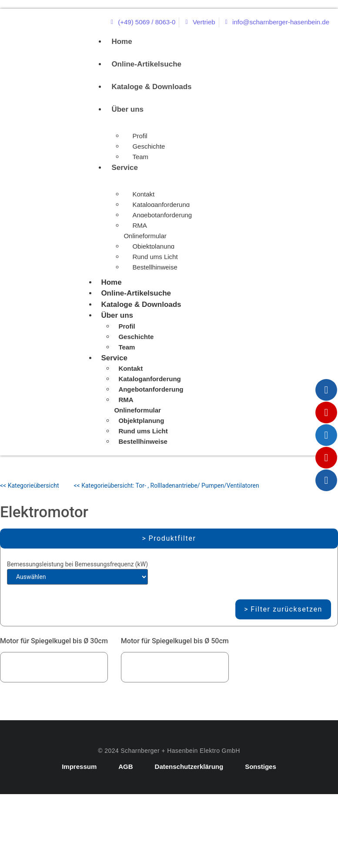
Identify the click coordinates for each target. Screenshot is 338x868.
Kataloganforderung (161, 205)
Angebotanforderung (162, 215)
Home (122, 42)
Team (140, 157)
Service (125, 168)
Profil (140, 136)
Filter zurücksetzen (286, 609)
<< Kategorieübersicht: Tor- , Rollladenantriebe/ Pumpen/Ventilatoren (167, 486)
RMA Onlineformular (145, 231)
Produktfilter (172, 538)
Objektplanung (153, 246)
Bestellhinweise (155, 267)
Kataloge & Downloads (151, 87)
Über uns (127, 109)
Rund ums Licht (155, 257)
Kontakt (143, 194)
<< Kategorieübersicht (30, 486)
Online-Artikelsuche (146, 64)
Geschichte (149, 146)
